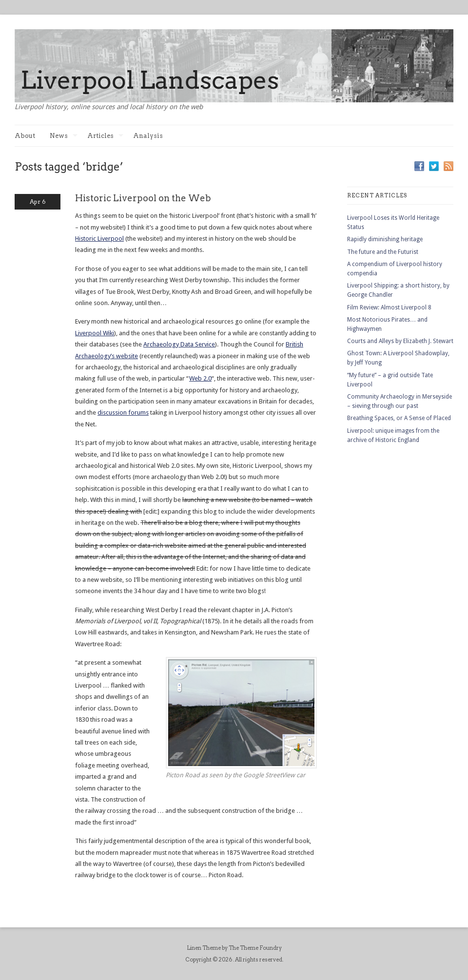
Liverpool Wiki (95, 333)
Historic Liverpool (99, 239)
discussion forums (123, 413)
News (64, 136)
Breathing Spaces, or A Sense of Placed (399, 418)
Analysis (148, 136)
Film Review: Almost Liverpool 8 (389, 307)
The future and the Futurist (383, 252)
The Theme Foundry (255, 948)
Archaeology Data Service (179, 344)
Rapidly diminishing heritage (385, 239)
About (25, 136)
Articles (105, 136)
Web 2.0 (200, 378)
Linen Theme (204, 948)
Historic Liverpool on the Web (143, 198)
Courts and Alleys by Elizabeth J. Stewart (400, 341)
